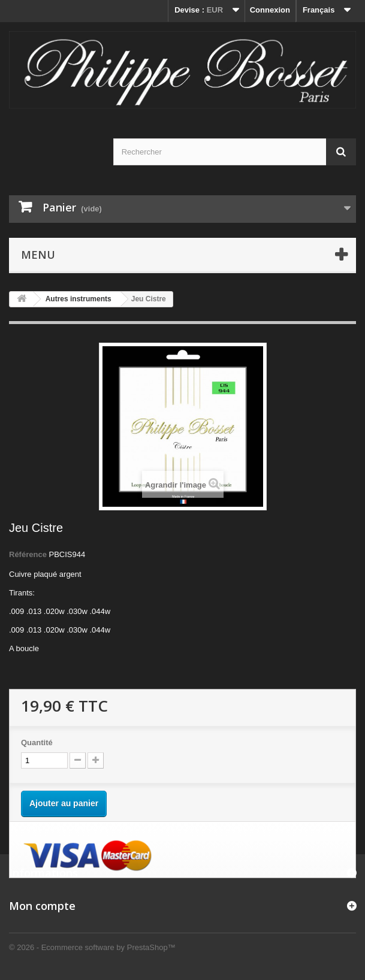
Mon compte (42, 906)
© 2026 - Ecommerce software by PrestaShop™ (92, 947)
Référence (28, 554)
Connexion (270, 10)
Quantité (37, 742)
